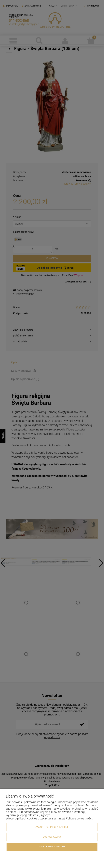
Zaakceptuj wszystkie (52, 847)
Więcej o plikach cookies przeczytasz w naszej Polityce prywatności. (49, 818)
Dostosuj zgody (52, 837)
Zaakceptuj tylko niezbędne (52, 827)
